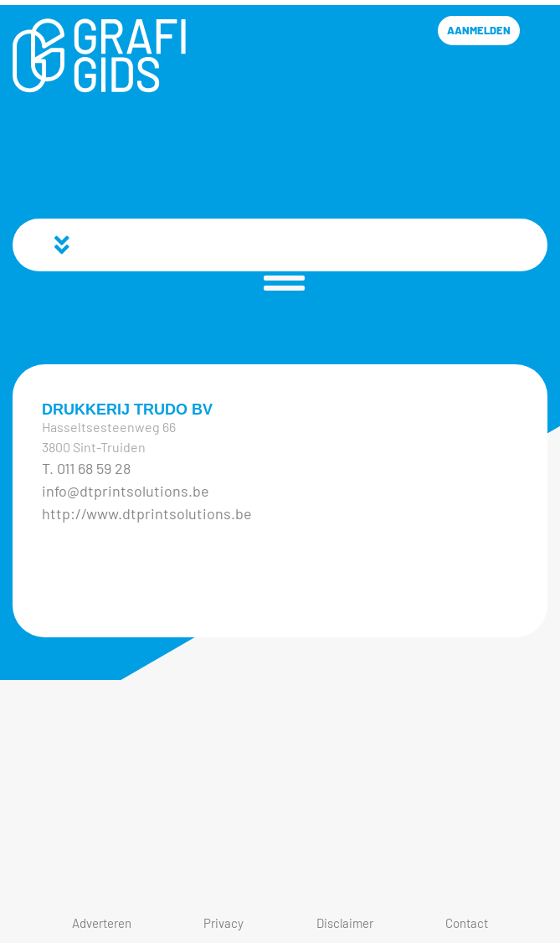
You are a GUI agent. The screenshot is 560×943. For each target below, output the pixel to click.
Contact (467, 923)
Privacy (223, 923)
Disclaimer (345, 923)
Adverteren (102, 923)
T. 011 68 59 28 (86, 468)
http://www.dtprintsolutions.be (147, 513)
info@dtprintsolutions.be (126, 491)
